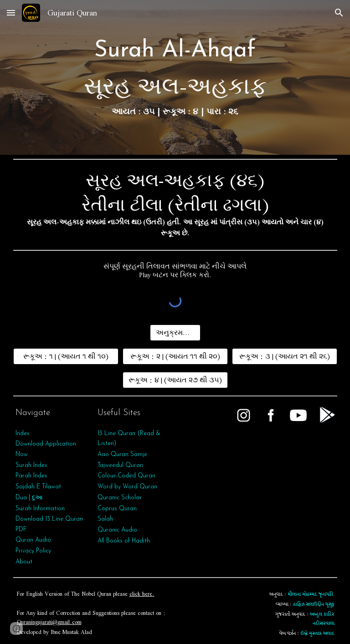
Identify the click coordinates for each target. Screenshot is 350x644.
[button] (11, 13)
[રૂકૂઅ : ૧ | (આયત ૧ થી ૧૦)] (66, 356)
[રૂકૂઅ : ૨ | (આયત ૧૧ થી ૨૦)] (175, 356)
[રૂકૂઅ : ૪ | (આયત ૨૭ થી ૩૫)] (175, 380)
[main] (175, 77)
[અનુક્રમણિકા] (175, 333)
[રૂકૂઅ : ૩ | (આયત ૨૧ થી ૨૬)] (285, 356)
